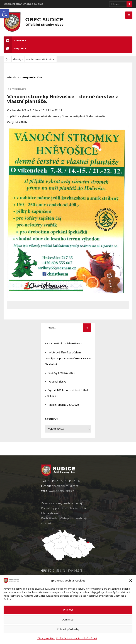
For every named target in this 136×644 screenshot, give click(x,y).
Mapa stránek (51, 516)
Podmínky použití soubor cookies (64, 511)
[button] (5, 14)
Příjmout (68, 610)
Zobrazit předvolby (68, 629)
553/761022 (15, 51)
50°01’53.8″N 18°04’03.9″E (65, 573)
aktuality (17, 62)
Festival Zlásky (57, 384)
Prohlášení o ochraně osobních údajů (77, 638)
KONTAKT (15, 43)
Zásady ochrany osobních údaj (62, 506)
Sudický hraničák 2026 (62, 375)
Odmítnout (68, 619)
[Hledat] (121, 4)
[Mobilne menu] (129, 15)
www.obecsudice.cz (61, 493)
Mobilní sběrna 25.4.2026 (64, 407)
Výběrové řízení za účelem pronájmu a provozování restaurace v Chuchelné (68, 361)
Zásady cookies (46, 638)
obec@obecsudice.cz (65, 488)
